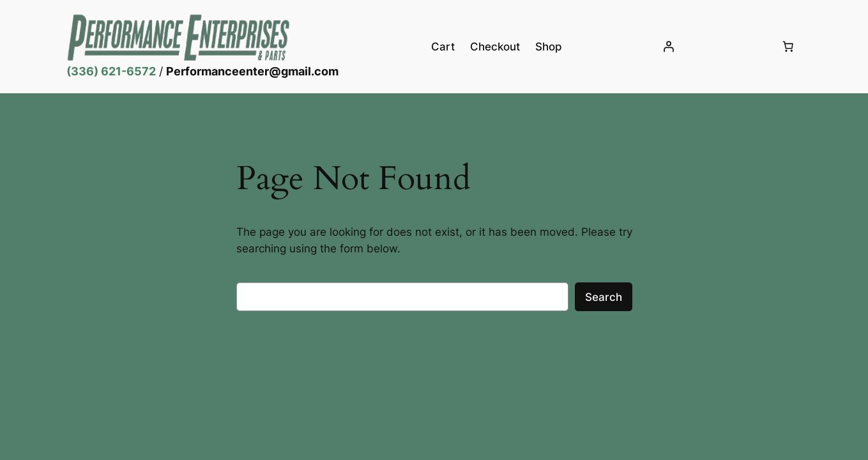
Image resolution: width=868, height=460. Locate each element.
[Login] (669, 47)
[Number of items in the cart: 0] (788, 47)
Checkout (495, 47)
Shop (549, 47)
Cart (443, 47)
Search (604, 297)
